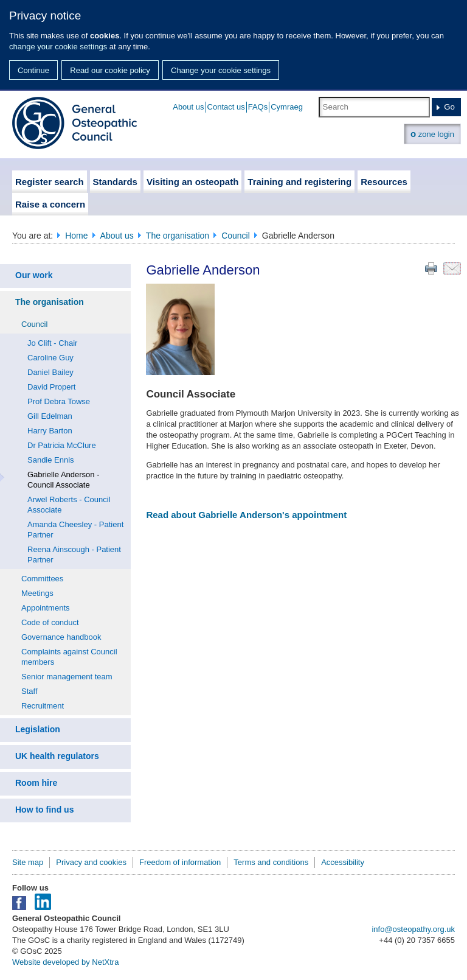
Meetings (37, 593)
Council (236, 236)
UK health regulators (57, 756)
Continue (33, 70)
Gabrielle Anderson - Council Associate (64, 480)
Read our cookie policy (110, 70)
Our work (34, 275)
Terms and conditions (271, 862)
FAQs (258, 107)
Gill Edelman (50, 416)
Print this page (431, 268)
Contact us (226, 107)
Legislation (38, 729)
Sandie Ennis (51, 460)
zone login (432, 134)
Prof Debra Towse (59, 401)
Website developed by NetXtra (65, 962)
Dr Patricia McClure (62, 445)
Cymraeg (287, 107)
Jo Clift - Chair (52, 343)
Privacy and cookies (91, 862)
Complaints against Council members (69, 657)
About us (188, 107)
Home (76, 236)
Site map (28, 862)
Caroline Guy (50, 358)
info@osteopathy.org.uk (413, 929)
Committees (42, 579)
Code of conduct (50, 622)
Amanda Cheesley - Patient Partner (75, 530)
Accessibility (343, 862)
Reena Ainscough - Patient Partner (74, 555)
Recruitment (43, 706)
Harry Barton (50, 431)
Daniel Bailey (50, 372)
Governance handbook (61, 637)
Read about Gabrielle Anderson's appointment (246, 515)
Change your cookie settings (221, 70)
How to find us (44, 810)
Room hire (36, 783)
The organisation (178, 236)
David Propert (51, 387)
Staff (29, 691)
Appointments (46, 608)
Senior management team (67, 677)
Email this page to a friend (452, 268)
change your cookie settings (58, 47)
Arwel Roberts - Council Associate (69, 505)
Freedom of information (180, 862)
